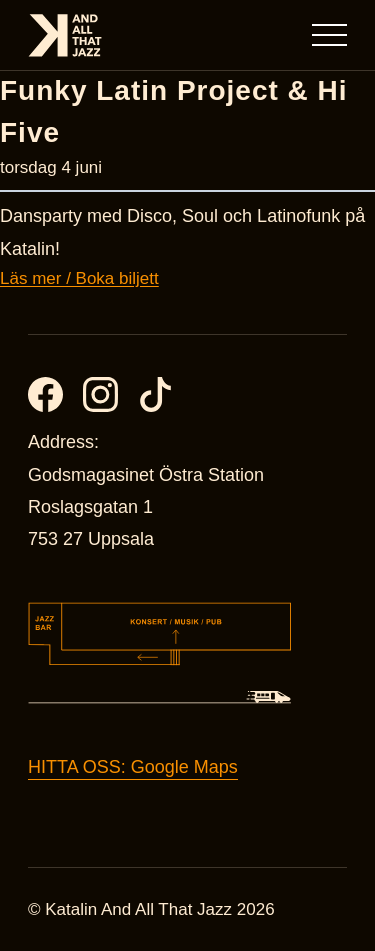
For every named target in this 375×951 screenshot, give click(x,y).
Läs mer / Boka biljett (79, 278)
